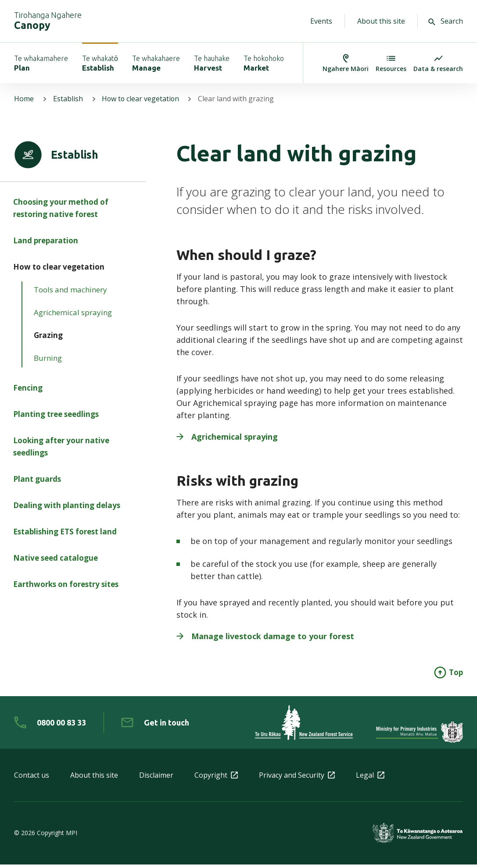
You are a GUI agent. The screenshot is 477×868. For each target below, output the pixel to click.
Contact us (32, 779)
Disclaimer (156, 779)
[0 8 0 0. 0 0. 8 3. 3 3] (50, 726)
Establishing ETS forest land (65, 537)
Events (321, 21)
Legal (370, 779)
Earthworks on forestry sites (66, 589)
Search (446, 21)
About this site (381, 21)
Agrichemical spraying (73, 318)
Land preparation (46, 246)
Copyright (216, 779)
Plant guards (37, 484)
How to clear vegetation (142, 103)
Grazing (48, 340)
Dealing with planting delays (67, 510)
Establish (68, 103)
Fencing (28, 393)
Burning (48, 363)
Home (24, 103)
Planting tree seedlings (56, 419)
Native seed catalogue (56, 563)
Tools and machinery (70, 295)
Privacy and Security (297, 779)
